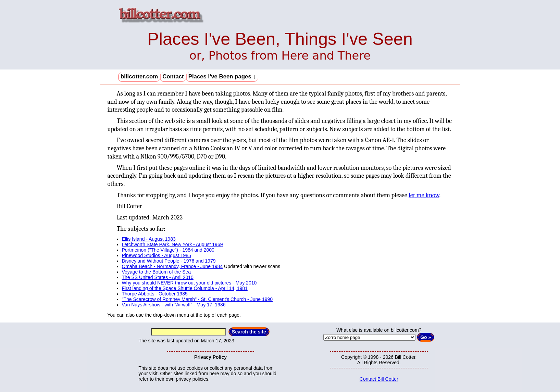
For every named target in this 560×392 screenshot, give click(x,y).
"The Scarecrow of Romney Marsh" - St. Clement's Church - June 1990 (197, 299)
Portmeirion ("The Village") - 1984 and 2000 (168, 250)
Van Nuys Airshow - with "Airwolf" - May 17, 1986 (174, 305)
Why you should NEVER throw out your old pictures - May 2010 (189, 283)
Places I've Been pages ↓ (222, 77)
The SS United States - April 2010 (158, 277)
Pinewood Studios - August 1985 (157, 255)
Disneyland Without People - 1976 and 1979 (169, 261)
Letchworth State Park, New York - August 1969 (172, 244)
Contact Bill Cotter (379, 379)
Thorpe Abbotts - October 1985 (155, 294)
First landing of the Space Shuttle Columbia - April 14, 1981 (185, 288)
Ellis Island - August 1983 (149, 239)
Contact (173, 77)
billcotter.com (139, 77)
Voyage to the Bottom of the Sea (157, 272)
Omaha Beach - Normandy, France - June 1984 (172, 266)
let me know (424, 195)
